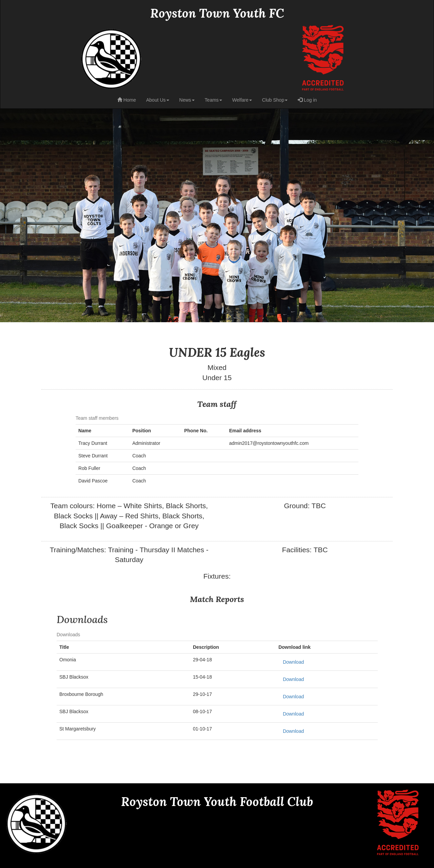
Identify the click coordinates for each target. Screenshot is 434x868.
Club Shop (275, 100)
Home (127, 100)
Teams (213, 100)
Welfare (242, 100)
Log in (307, 100)
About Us (158, 100)
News (187, 100)
